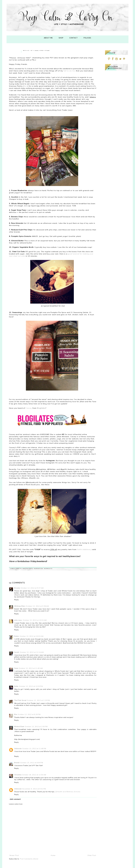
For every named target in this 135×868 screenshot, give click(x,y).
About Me (48, 38)
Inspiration (38, 569)
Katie (16, 686)
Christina (18, 775)
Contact (73, 38)
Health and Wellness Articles (69, 792)
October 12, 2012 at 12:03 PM (31, 686)
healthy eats (28, 569)
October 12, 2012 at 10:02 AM (32, 636)
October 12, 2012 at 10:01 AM (35, 620)
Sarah (17, 652)
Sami (16, 668)
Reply (17, 600)
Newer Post (14, 855)
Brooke (17, 588)
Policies (87, 38)
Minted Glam (19, 727)
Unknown (18, 749)
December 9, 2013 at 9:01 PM (34, 789)
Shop (61, 38)
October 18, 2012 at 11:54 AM (34, 775)
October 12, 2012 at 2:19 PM (38, 700)
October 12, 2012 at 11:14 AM (32, 652)
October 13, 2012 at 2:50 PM (36, 727)
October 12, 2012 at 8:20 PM (29, 714)
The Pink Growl (20, 700)
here (26, 86)
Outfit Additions (84, 549)
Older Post (92, 855)
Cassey (29, 408)
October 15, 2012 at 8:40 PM (32, 763)
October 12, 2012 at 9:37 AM (32, 588)
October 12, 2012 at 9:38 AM (37, 606)
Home (53, 855)
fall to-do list (69, 71)
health (19, 569)
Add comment (15, 799)
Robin (17, 636)
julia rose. (18, 620)
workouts (48, 569)
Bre (16, 714)
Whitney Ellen (20, 606)
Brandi (17, 763)
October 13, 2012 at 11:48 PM (34, 749)
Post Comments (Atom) (29, 859)
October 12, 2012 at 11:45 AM (31, 668)
